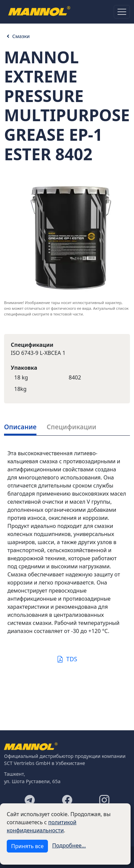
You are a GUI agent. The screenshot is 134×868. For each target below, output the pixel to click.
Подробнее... (69, 845)
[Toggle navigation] (122, 12)
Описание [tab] (20, 427)
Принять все (27, 846)
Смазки (21, 36)
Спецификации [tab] (71, 427)
